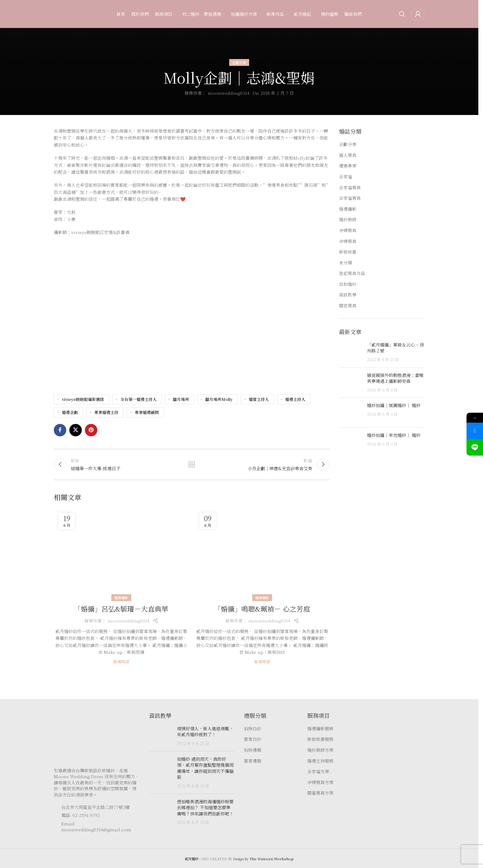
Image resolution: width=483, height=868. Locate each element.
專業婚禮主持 (106, 412)
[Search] (402, 14)
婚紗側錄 (348, 220)
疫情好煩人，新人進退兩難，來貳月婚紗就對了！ (205, 732)
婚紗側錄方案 (320, 750)
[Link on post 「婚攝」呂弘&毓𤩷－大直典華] (121, 553)
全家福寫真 (350, 188)
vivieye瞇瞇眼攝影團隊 (83, 399)
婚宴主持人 (259, 399)
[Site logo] (66, 13)
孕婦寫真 (348, 230)
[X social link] (76, 430)
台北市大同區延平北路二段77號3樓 (95, 807)
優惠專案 (348, 166)
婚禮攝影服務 (320, 729)
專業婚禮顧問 (147, 412)
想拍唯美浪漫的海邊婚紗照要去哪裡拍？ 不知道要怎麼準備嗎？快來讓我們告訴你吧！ (205, 808)
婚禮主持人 (295, 399)
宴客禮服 (253, 761)
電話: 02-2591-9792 (81, 815)
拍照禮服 (253, 750)
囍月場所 (181, 399)
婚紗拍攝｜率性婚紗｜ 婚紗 (394, 435)
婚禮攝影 (121, 598)
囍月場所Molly (219, 399)
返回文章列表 (192, 464)
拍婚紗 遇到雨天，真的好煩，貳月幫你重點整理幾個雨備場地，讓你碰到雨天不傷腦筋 (205, 768)
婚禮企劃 (70, 412)
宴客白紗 (253, 739)
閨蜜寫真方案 (320, 793)
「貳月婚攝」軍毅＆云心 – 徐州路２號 (396, 348)
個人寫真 (348, 155)
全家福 (346, 177)
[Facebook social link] (60, 430)
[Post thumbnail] (351, 352)
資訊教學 (348, 295)
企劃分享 (239, 62)
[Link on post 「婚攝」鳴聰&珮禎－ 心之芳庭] (262, 553)
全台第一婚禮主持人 (139, 399)
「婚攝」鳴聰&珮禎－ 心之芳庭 (262, 609)
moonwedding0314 (229, 93)
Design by (263, 859)
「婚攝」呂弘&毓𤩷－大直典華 (121, 609)
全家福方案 (318, 772)
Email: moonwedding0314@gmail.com (96, 827)
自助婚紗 (348, 284)
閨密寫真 (348, 306)
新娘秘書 (348, 252)
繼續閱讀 (121, 661)
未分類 (346, 263)
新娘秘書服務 (320, 739)
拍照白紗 (253, 729)
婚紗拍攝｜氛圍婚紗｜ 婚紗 (394, 405)
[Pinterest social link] (91, 430)
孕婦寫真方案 (320, 782)
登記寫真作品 (352, 273)
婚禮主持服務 (320, 761)
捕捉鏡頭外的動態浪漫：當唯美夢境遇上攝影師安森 (395, 378)
